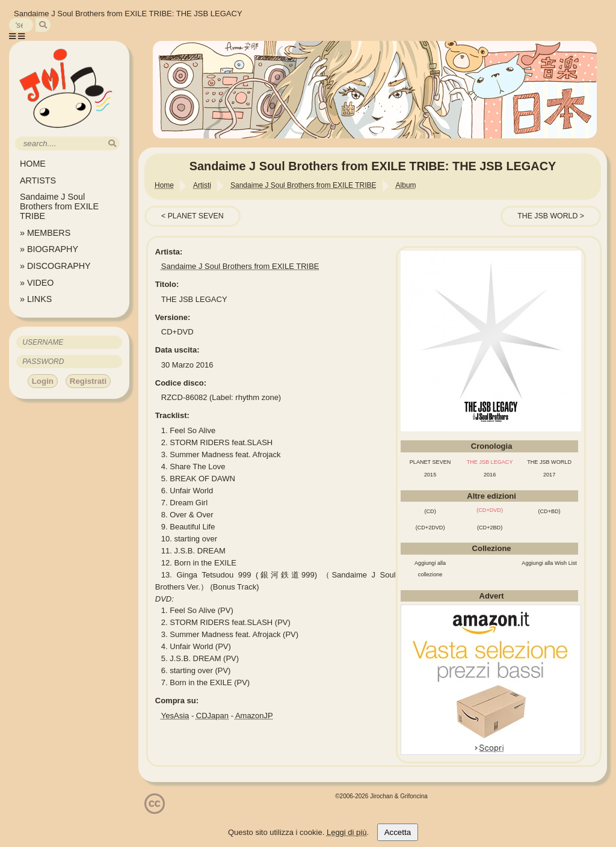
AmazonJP (254, 716)
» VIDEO (37, 283)
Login (43, 381)
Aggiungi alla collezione (430, 569)
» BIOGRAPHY (49, 249)
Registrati (88, 381)
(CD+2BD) (490, 528)
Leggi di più (347, 832)
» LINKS (36, 299)
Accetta (398, 832)
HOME (33, 164)
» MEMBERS (45, 233)
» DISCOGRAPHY (55, 266)
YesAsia (175, 716)
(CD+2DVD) (430, 528)
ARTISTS (38, 180)
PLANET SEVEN (196, 216)
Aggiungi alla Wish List (549, 563)
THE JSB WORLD (547, 216)
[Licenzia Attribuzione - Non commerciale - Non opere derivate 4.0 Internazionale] (155, 809)
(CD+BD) (550, 511)
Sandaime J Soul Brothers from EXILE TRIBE (59, 206)
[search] (43, 25)
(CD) (430, 511)
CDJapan (212, 716)
